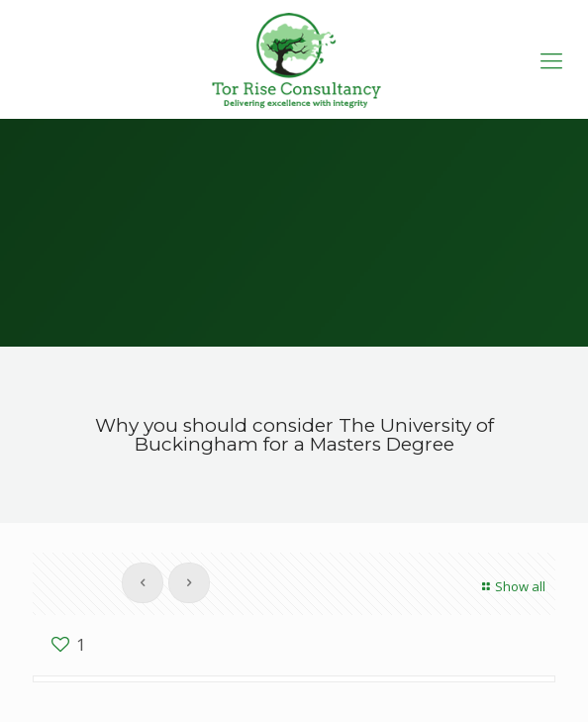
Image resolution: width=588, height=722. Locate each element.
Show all (511, 586)
